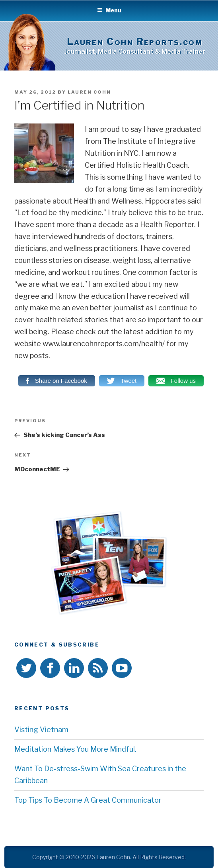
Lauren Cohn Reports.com (135, 42)
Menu (109, 10)
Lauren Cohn (89, 92)
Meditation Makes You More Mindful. (75, 749)
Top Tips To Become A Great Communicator (88, 800)
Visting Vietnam (41, 730)
